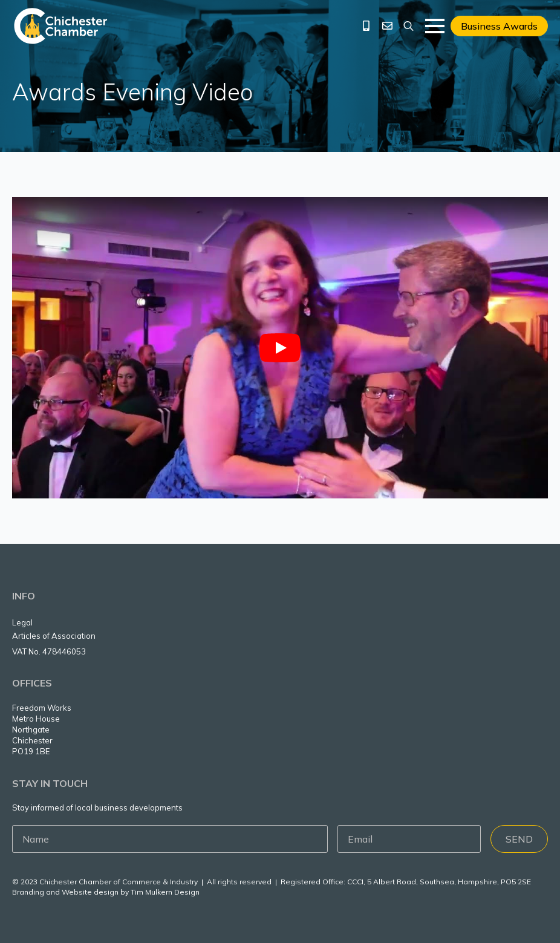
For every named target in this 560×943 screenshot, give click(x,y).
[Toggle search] (409, 26)
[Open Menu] (435, 26)
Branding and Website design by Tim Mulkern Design (106, 892)
